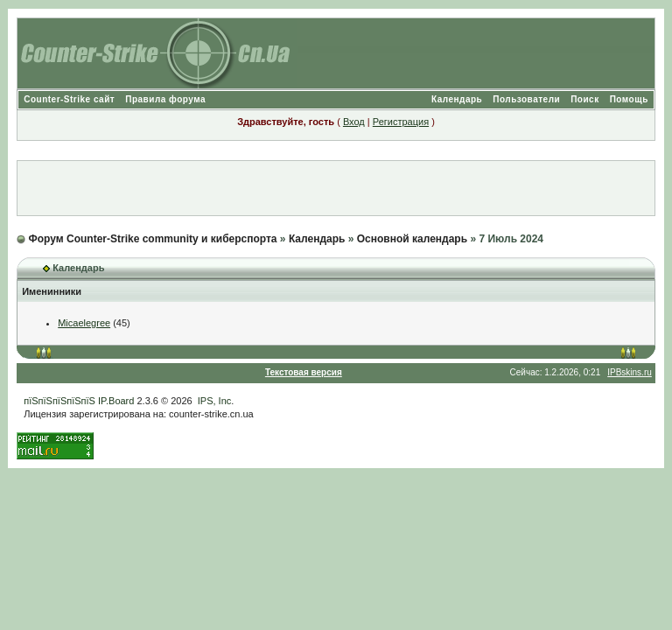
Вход (354, 122)
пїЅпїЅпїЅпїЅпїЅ (59, 401)
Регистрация (401, 122)
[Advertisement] (336, 188)
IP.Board (116, 401)
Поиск (585, 99)
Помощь (629, 99)
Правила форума (165, 99)
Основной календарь (412, 239)
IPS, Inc (215, 401)
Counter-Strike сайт (69, 99)
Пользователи (526, 99)
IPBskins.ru (630, 372)
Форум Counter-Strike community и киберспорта (153, 239)
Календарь (457, 99)
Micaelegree (84, 323)
